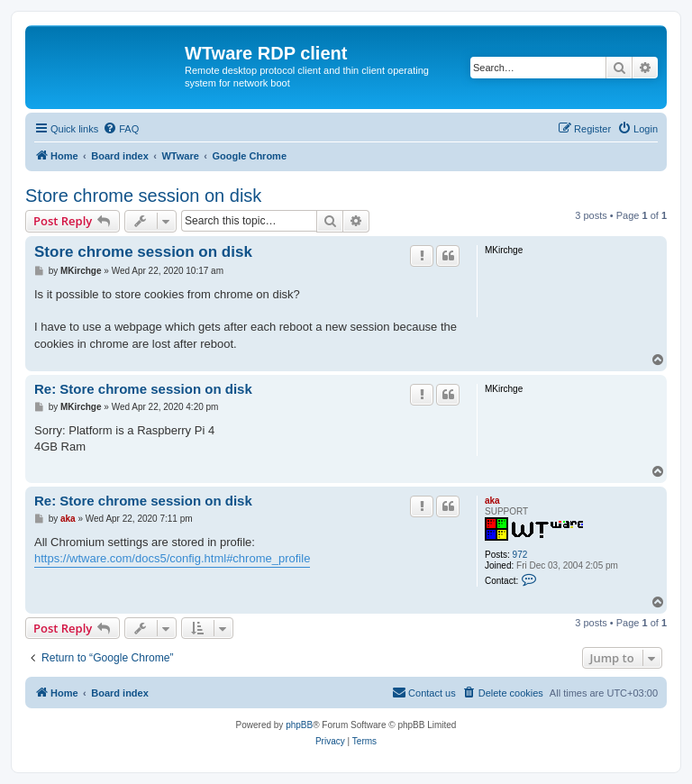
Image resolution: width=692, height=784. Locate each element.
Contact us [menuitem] (424, 692)
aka (492, 501)
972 (520, 555)
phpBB (299, 725)
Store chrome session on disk (143, 196)
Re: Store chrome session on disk (143, 389)
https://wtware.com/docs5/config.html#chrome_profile (172, 558)
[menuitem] (121, 129)
